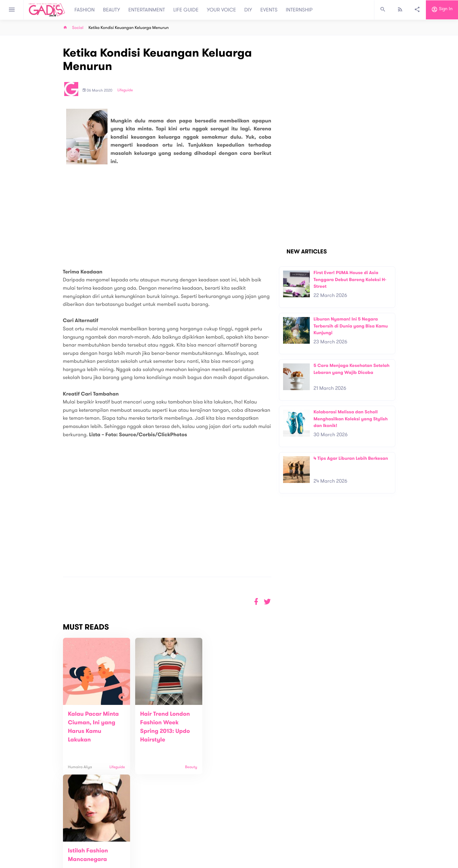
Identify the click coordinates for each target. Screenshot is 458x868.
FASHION (85, 10)
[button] (267, 602)
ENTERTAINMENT (147, 10)
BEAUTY (112, 10)
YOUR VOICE (221, 10)
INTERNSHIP (299, 10)
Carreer (145, 849)
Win (254, 839)
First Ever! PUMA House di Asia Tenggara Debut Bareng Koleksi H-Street (350, 279)
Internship (147, 856)
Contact (145, 842)
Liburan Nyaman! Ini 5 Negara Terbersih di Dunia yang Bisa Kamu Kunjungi (351, 326)
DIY (248, 10)
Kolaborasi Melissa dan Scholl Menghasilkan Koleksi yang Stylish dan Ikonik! (351, 419)
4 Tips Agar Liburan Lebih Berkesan (351, 458)
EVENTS (269, 10)
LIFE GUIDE (186, 10)
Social (78, 28)
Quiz (243, 839)
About (143, 836)
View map (55, 862)
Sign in (442, 10)
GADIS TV (269, 839)
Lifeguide (125, 90)
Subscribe (385, 816)
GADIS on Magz (296, 839)
